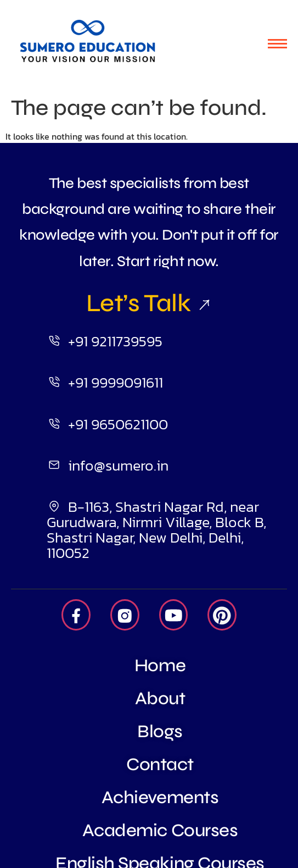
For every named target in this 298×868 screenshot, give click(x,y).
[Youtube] (174, 615)
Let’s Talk (149, 303)
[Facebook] (76, 615)
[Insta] (125, 615)
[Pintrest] (222, 615)
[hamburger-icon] (277, 44)
